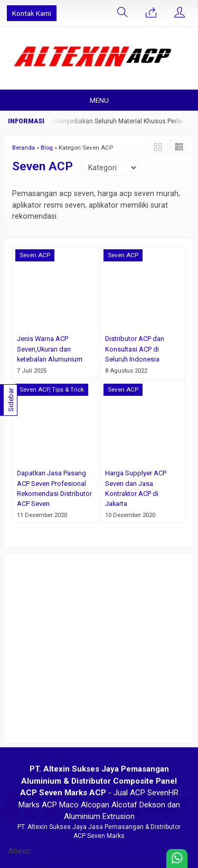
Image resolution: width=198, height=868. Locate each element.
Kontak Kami (32, 13)
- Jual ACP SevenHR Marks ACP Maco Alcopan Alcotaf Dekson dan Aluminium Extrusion (99, 793)
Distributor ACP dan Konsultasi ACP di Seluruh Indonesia (135, 349)
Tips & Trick (68, 389)
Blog (47, 148)
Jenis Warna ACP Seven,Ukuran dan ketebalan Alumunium (50, 349)
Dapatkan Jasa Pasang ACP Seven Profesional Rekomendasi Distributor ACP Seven (54, 488)
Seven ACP (35, 255)
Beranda (23, 148)
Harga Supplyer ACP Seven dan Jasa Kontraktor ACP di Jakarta (136, 488)
